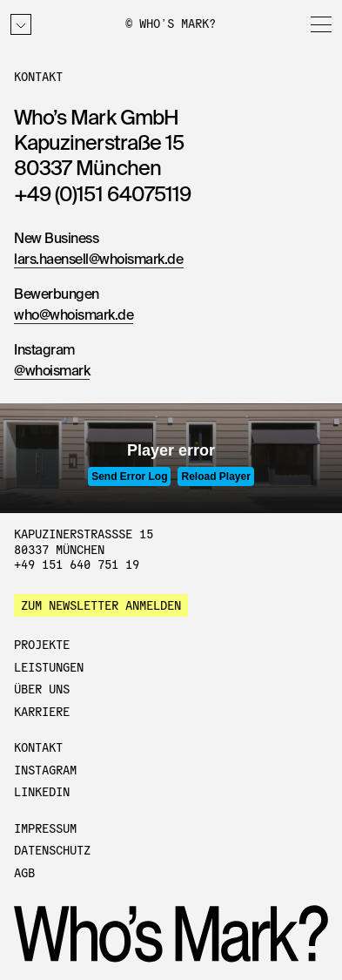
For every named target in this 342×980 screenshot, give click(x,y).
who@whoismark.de (74, 316)
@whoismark (52, 372)
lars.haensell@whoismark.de (99, 260)
